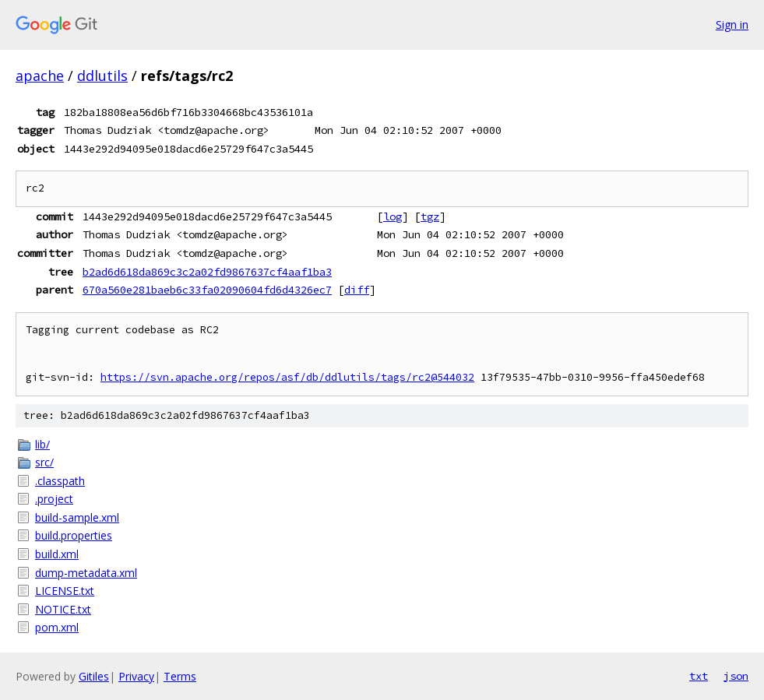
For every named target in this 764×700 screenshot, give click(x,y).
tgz (430, 216)
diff (357, 290)
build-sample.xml (77, 517)
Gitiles (94, 676)
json (736, 676)
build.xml (57, 554)
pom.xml (57, 627)
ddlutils (102, 76)
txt (699, 676)
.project (54, 499)
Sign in (732, 25)
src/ (44, 462)
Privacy (136, 676)
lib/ (42, 444)
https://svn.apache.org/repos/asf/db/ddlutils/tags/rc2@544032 (287, 377)
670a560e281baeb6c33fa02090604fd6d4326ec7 (207, 290)
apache (40, 76)
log (393, 216)
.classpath (60, 481)
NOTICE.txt (63, 609)
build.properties (74, 535)
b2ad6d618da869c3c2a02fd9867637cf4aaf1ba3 (207, 272)
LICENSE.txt (65, 591)
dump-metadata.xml (86, 573)
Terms (180, 676)
